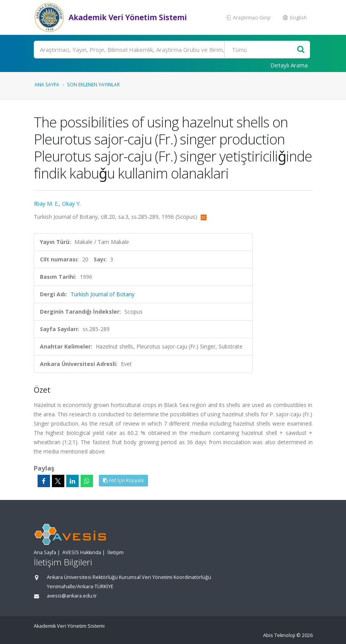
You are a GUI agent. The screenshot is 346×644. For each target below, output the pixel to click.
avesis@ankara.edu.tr (72, 596)
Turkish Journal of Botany (102, 294)
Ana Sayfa (47, 84)
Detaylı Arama (289, 65)
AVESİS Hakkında (82, 552)
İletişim (115, 552)
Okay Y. (71, 204)
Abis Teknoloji (279, 635)
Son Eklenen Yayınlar (93, 84)
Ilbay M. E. (46, 204)
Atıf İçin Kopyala (123, 480)
